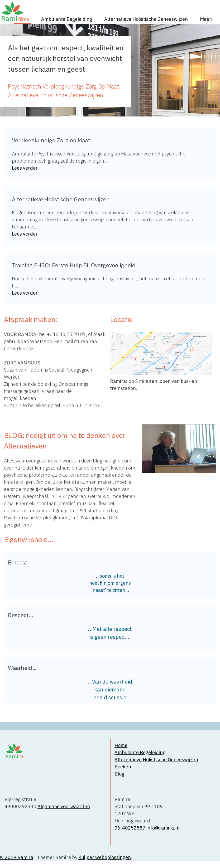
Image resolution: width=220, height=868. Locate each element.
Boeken (123, 767)
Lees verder (25, 168)
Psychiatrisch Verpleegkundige (46, 86)
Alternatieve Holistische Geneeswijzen (146, 19)
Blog (119, 774)
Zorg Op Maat (102, 86)
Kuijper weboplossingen (105, 857)
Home (23, 19)
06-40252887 (130, 828)
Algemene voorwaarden (64, 806)
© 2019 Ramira (17, 857)
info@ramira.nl (163, 828)
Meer (206, 19)
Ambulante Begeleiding (67, 19)
